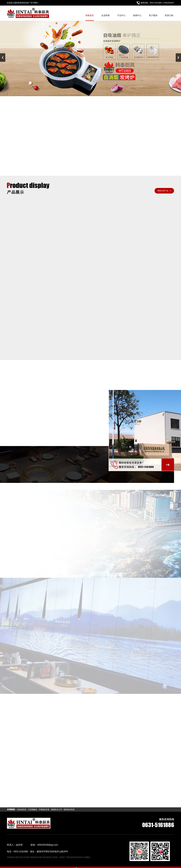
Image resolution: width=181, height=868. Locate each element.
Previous (3, 58)
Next (178, 58)
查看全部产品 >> (164, 191)
